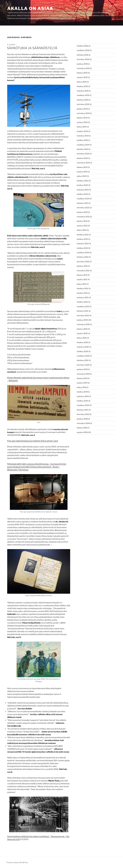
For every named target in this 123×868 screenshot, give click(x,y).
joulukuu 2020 (82, 320)
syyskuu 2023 (82, 172)
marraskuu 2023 (83, 163)
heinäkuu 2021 (82, 288)
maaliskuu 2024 (83, 145)
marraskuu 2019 (83, 374)
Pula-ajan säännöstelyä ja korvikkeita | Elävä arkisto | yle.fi (33, 441)
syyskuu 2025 (82, 77)
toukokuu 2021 (83, 297)
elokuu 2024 (82, 127)
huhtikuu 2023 (82, 194)
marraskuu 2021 (83, 271)
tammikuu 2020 (83, 365)
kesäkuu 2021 (82, 293)
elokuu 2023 (82, 176)
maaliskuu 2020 (83, 356)
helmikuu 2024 (83, 149)
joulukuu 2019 (82, 369)
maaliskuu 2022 (83, 253)
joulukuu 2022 (82, 212)
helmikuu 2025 (83, 100)
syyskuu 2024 (82, 122)
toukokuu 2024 (83, 136)
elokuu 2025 (82, 82)
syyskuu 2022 (82, 226)
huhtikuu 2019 (82, 401)
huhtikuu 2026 (82, 46)
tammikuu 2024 (83, 154)
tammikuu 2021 (83, 315)
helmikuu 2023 (83, 203)
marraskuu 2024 (83, 113)
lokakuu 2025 (82, 73)
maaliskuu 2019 (83, 405)
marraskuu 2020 (83, 324)
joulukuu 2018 (82, 419)
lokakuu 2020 (82, 329)
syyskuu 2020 (82, 333)
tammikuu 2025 (83, 104)
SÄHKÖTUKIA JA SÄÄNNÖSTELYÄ (32, 48)
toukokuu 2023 (83, 190)
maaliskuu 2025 (83, 95)
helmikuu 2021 (82, 311)
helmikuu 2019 (83, 410)
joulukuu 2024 (82, 109)
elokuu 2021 (81, 284)
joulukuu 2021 (82, 266)
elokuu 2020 (82, 338)
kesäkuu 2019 (82, 392)
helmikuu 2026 (83, 55)
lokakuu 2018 (82, 428)
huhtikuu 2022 (82, 248)
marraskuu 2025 (83, 68)
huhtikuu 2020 (82, 351)
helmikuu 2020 (83, 360)
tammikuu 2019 (83, 414)
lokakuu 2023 (82, 167)
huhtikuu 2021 (82, 302)
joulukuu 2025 (82, 64)
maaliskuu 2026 (83, 50)
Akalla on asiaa (30, 8)
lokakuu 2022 (82, 221)
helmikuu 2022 (83, 257)
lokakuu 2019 (82, 378)
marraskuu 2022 (83, 217)
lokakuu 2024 (82, 118)
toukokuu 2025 (83, 91)
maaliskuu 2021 (83, 306)
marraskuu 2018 (83, 423)
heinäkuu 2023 (83, 181)
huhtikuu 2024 (82, 140)
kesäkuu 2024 (82, 131)
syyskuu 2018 (82, 432)
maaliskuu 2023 (83, 199)
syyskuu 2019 (82, 383)
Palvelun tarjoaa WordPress (17, 862)
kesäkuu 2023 (82, 185)
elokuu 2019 (82, 387)
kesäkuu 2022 (82, 239)
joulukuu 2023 (82, 158)
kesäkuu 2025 (82, 86)
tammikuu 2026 (83, 59)
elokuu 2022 (82, 230)
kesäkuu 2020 (82, 342)
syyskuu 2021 (82, 279)
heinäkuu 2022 (83, 235)
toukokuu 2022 (83, 243)
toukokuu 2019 (83, 396)
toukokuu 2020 (83, 347)
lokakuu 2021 (82, 275)
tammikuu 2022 (83, 262)
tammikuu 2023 (83, 208)
